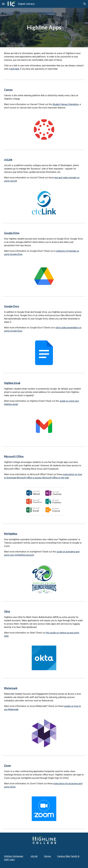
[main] (44, 27)
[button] (3, 4)
